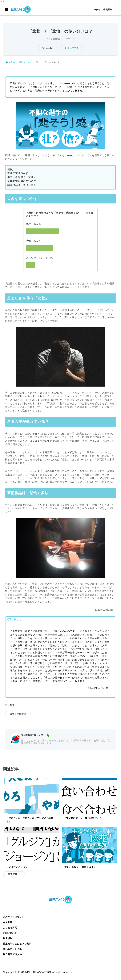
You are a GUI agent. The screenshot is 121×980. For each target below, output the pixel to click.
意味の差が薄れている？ (22, 181)
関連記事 (13, 874)
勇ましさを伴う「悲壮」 (22, 177)
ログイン (98, 10)
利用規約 (8, 938)
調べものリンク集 (12, 949)
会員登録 (108, 10)
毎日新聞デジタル (12, 954)
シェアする (71, 48)
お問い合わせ (10, 933)
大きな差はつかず (18, 173)
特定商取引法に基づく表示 (17, 944)
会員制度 (8, 922)
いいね (49, 48)
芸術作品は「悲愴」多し (22, 185)
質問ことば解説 (53, 39)
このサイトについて (13, 917)
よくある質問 (10, 928)
